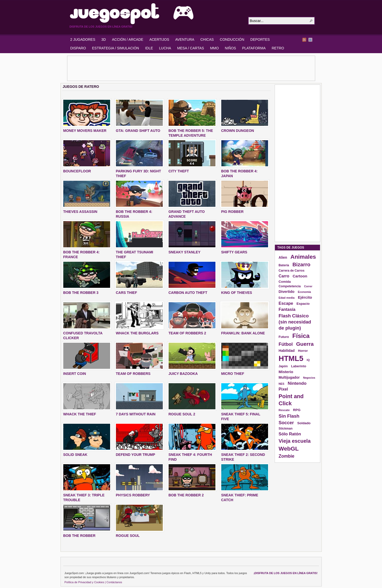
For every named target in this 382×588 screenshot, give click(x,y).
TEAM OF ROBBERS (133, 374)
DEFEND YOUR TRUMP (136, 455)
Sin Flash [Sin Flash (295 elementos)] (289, 416)
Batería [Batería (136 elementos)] (284, 265)
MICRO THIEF (233, 374)
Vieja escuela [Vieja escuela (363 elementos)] (295, 441)
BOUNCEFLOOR (77, 171)
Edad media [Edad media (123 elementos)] (287, 298)
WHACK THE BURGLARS (137, 333)
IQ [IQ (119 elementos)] (308, 360)
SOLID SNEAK (75, 455)
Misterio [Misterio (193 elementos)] (286, 372)
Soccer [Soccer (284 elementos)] (286, 423)
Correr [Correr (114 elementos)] (308, 286)
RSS (304, 40)
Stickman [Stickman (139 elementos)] (286, 429)
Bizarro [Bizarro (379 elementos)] (301, 264)
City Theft (179, 171)
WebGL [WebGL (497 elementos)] (289, 449)
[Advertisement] (191, 68)
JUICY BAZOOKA (183, 374)
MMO (214, 48)
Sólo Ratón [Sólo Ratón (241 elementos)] (290, 434)
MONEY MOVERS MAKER (85, 131)
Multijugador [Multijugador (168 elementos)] (289, 377)
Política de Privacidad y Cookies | (85, 582)
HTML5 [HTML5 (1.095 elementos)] (291, 358)
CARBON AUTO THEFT (188, 293)
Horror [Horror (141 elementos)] (303, 351)
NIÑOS (230, 48)
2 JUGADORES (83, 39)
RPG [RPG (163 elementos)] (297, 410)
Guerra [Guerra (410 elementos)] (305, 344)
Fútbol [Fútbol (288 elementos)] (286, 344)
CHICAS (207, 39)
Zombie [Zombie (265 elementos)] (287, 456)
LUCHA (165, 48)
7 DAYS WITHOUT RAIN (136, 414)
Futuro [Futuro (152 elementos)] (284, 337)
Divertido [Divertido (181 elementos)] (287, 292)
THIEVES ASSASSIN (80, 212)
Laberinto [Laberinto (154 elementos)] (299, 366)
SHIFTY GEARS (234, 252)
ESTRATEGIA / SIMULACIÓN (115, 48)
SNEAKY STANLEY (185, 252)
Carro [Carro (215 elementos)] (284, 276)
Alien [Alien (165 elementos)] (283, 258)
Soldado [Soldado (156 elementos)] (304, 423)
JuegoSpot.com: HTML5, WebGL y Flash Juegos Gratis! (156, 14)
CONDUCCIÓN (232, 39)
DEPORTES (260, 39)
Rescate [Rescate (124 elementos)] (284, 410)
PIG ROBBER (233, 212)
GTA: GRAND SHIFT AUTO (138, 131)
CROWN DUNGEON (238, 131)
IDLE (149, 48)
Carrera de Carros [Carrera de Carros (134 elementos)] (292, 271)
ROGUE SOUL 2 (182, 414)
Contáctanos (114, 582)
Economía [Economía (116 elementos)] (305, 292)
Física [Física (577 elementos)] (301, 336)
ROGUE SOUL (128, 536)
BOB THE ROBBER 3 (81, 293)
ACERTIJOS (159, 39)
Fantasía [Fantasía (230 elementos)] (287, 309)
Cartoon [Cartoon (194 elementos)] (300, 276)
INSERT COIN (75, 374)
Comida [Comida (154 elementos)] (285, 282)
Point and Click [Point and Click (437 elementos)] (291, 400)
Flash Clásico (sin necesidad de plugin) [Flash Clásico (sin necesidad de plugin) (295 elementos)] (295, 322)
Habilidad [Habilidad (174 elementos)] (287, 351)
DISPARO (78, 48)
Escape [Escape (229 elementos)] (286, 303)
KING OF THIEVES (237, 293)
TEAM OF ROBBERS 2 (187, 333)
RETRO (278, 48)
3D (104, 39)
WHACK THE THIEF (80, 414)
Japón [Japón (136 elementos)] (283, 366)
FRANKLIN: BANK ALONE (243, 333)
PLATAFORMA (254, 48)
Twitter (310, 40)
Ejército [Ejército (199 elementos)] (305, 297)
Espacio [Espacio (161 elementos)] (303, 304)
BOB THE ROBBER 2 (186, 495)
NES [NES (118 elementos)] (282, 384)
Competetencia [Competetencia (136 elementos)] (290, 286)
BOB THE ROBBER (79, 536)
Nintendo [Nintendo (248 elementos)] (297, 383)
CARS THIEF (127, 293)
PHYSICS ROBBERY (133, 495)
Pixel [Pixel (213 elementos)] (283, 389)
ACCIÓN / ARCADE (128, 39)
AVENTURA (185, 39)
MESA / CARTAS (191, 48)
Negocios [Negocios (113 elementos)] (309, 378)
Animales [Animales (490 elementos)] (303, 257)
